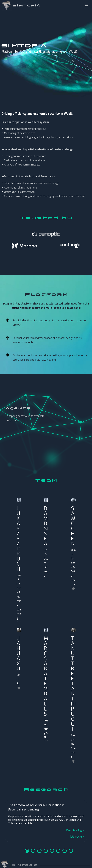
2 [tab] (33, 851)
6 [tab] (58, 851)
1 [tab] (27, 851)
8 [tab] (71, 851)
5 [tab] (52, 851)
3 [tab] (39, 851)
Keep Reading (74, 830)
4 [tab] (46, 851)
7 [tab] (65, 851)
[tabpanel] (46, 822)
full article (76, 837)
